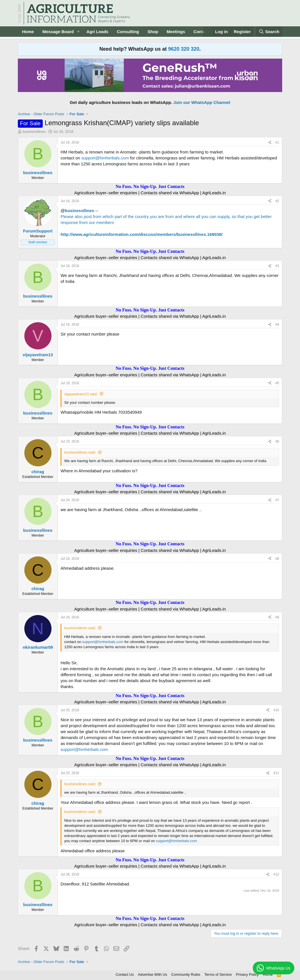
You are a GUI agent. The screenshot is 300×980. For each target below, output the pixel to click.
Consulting (128, 32)
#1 (277, 142)
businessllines (34, 132)
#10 (276, 710)
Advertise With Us (152, 974)
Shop (153, 32)
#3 (277, 266)
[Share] (270, 143)
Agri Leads (97, 32)
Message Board (58, 32)
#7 (277, 500)
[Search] (269, 32)
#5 (277, 383)
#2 (277, 201)
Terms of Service (218, 974)
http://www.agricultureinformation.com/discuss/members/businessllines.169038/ (142, 234)
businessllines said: (80, 452)
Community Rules (186, 974)
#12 (276, 874)
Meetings (176, 32)
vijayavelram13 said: (81, 394)
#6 (277, 441)
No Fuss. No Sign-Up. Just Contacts (150, 186)
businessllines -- (82, 211)
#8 (277, 559)
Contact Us (125, 974)
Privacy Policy (247, 974)
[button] (78, 32)
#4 (277, 324)
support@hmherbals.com (105, 158)
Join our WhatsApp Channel (202, 102)
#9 (277, 617)
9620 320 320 (184, 49)
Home (28, 32)
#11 (276, 773)
